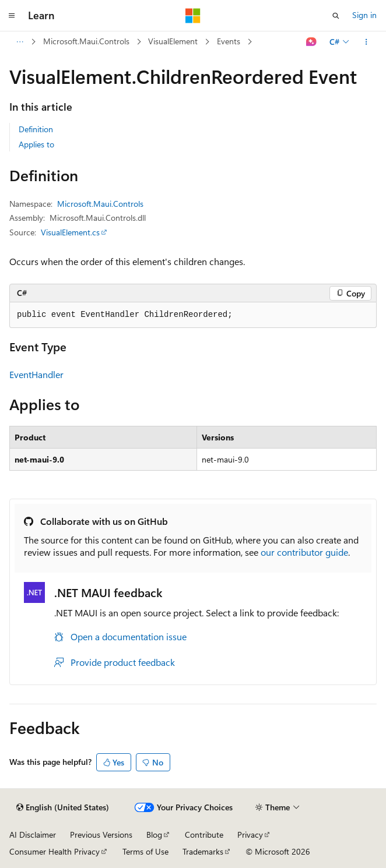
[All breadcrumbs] (20, 42)
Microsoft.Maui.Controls (86, 41)
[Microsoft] (193, 16)
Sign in (364, 15)
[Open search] (336, 16)
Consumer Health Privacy (55, 851)
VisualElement (173, 41)
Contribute (204, 835)
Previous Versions (101, 835)
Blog (154, 835)
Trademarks (203, 851)
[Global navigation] (12, 16)
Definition (36, 129)
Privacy (250, 835)
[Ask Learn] (312, 42)
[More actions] (366, 42)
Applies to (36, 144)
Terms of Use (145, 851)
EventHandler (36, 374)
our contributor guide (304, 552)
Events (229, 41)
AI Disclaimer (33, 835)
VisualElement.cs (70, 232)
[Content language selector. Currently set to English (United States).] (63, 807)
